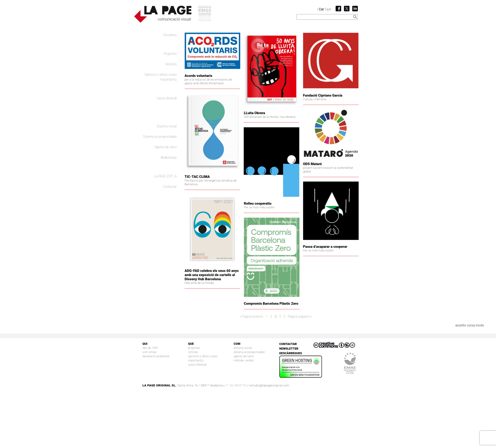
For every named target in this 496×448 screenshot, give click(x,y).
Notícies (171, 64)
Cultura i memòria (300, 106)
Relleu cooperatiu (257, 211)
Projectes (170, 54)
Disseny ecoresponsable (160, 137)
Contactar (170, 187)
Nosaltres (170, 35)
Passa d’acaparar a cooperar (310, 251)
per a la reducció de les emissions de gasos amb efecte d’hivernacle (208, 81)
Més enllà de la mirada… (205, 291)
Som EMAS (150, 352)
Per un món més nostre (258, 215)
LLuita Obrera (254, 113)
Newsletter (289, 349)
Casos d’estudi (167, 98)
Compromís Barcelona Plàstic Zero (264, 312)
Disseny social (167, 126)
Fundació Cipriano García (308, 102)
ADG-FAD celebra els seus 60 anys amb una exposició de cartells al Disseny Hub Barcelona (217, 283)
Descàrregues (291, 353)
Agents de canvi (166, 147)
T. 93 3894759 (236, 385)
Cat (321, 9)
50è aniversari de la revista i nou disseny (269, 117)
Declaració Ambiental (156, 356)
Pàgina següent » (300, 316)
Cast (328, 9)
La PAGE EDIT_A (165, 176)
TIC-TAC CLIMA (202, 179)
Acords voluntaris (199, 76)
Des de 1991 (151, 348)
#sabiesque (169, 157)
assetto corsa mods (470, 325)
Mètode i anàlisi (244, 360)
